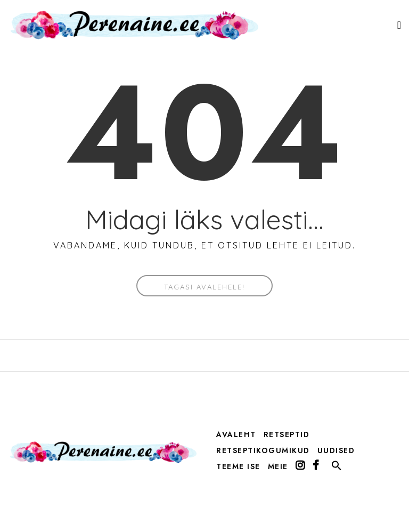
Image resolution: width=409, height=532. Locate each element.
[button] (337, 468)
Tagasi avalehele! (204, 287)
